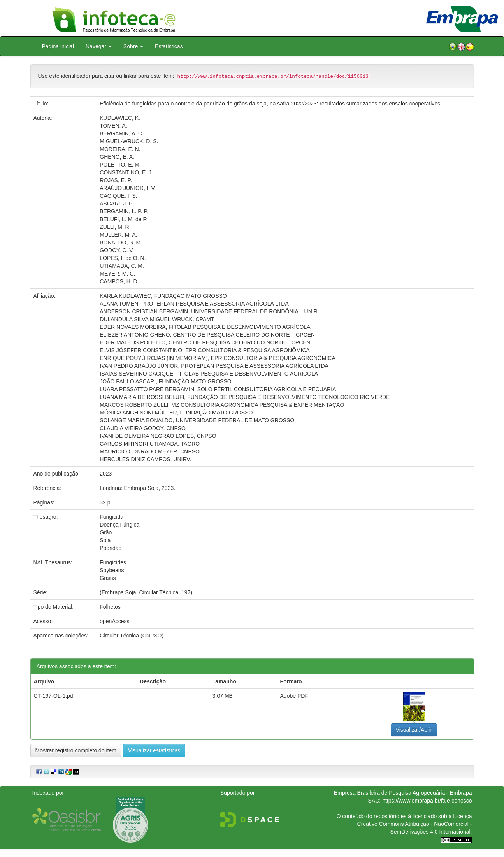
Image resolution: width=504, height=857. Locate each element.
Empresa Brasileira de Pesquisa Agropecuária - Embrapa (403, 793)
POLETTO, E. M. (120, 165)
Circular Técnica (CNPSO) (132, 636)
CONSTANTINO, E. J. (126, 172)
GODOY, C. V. (117, 250)
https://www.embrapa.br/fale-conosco (427, 801)
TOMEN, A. (113, 126)
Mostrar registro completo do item (76, 750)
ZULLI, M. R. (115, 227)
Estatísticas (169, 46)
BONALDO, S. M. (121, 242)
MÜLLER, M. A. (118, 235)
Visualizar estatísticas (154, 750)
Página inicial (58, 46)
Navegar (99, 46)
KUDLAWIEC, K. (120, 118)
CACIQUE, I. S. (118, 196)
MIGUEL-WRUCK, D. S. (129, 141)
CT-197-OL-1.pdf (54, 696)
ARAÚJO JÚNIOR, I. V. (128, 188)
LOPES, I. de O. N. (123, 258)
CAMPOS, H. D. (119, 281)
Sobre (133, 46)
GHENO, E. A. (117, 157)
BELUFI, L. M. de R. (124, 219)
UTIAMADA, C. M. (122, 266)
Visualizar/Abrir (414, 730)
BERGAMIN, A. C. (122, 133)
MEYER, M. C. (117, 274)
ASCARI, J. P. (116, 204)
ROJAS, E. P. (116, 180)
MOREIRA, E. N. (120, 149)
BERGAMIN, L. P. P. (124, 211)
